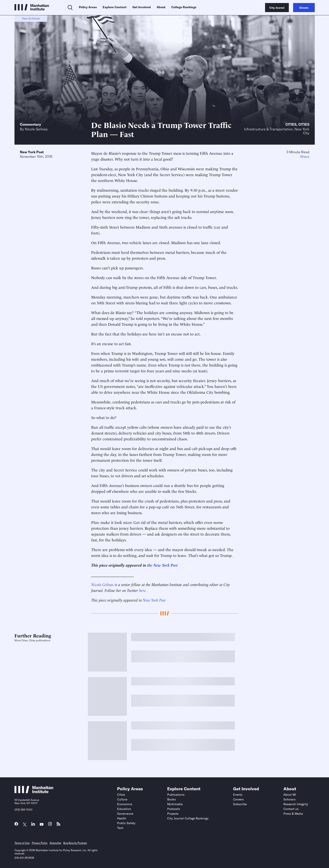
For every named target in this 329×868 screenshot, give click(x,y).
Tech (120, 828)
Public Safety (126, 823)
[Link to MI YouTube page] (42, 825)
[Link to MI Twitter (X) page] (25, 825)
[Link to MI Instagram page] (50, 825)
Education (124, 809)
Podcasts (174, 809)
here (142, 590)
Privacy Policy (40, 843)
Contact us (291, 809)
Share (305, 157)
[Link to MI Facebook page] (16, 825)
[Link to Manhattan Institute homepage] (34, 792)
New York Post (32, 152)
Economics (125, 804)
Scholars (289, 799)
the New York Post (162, 565)
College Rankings (184, 7)
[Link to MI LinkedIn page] (33, 825)
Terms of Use (22, 843)
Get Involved (142, 7)
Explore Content (115, 7)
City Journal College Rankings (188, 818)
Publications (176, 795)
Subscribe (240, 804)
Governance (125, 814)
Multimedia (175, 804)
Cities (291, 124)
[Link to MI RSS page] (58, 825)
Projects (173, 814)
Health (122, 818)
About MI (290, 795)
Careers (238, 799)
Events (238, 795)
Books (172, 799)
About (161, 7)
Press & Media (293, 814)
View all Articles (31, 18)
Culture (122, 799)
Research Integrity (296, 804)
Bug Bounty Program (75, 843)
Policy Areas (88, 7)
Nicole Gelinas (36, 129)
